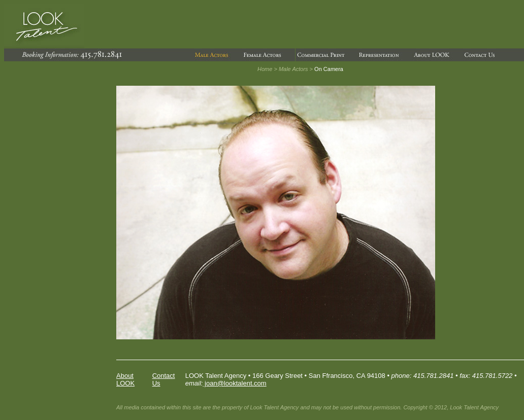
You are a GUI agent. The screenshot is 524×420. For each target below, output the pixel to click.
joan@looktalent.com (234, 383)
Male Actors (293, 69)
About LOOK (125, 379)
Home (265, 69)
